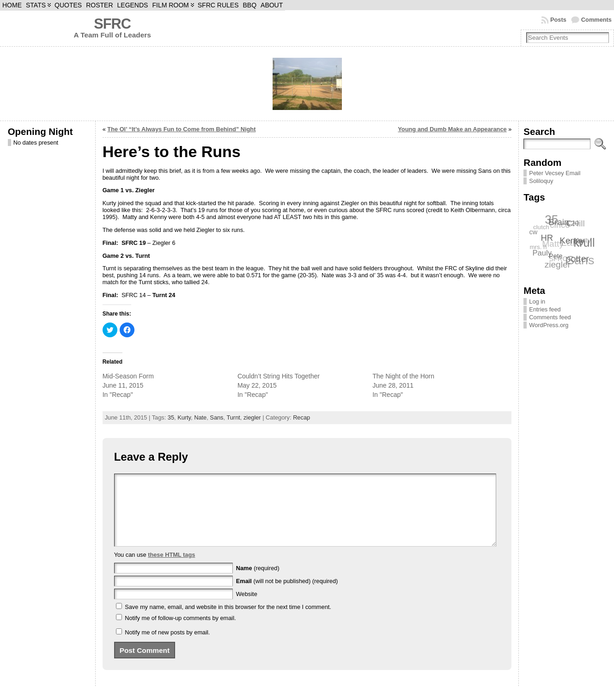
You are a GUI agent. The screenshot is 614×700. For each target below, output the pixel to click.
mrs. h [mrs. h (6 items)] (538, 247)
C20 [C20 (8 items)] (573, 222)
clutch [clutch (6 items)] (541, 227)
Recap (301, 417)
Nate (200, 417)
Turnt (233, 417)
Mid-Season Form (128, 376)
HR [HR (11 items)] (547, 238)
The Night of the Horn (403, 376)
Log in (537, 301)
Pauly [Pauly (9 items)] (542, 253)
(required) (258, 582)
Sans (216, 417)
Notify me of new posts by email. (167, 646)
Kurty (184, 417)
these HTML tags (171, 569)
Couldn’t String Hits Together (279, 376)
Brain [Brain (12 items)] (559, 222)
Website (247, 608)
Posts (558, 20)
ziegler (252, 417)
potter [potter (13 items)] (578, 258)
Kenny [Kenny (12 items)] (572, 240)
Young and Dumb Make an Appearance (452, 129)
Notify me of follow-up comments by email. (180, 632)
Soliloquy (541, 181)
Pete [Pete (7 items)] (556, 256)
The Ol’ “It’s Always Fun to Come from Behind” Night (181, 129)
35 (171, 417)
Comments (596, 20)
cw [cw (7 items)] (534, 232)
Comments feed (550, 317)
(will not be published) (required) (287, 595)
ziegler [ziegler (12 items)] (558, 265)
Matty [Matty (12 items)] (552, 244)
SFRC (112, 24)
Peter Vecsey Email (555, 173)
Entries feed (545, 309)
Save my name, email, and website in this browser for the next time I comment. (228, 621)
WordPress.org (549, 325)
